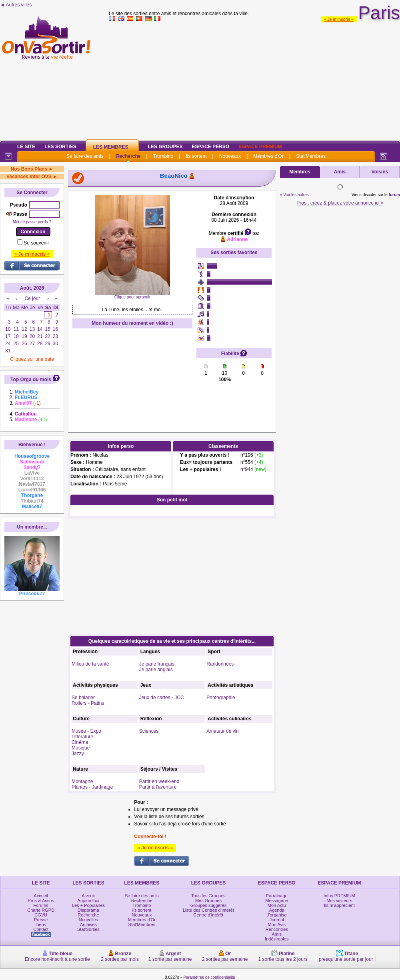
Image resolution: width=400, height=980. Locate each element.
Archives (88, 924)
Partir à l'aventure (158, 787)
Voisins (380, 172)
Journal (277, 920)
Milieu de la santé (90, 664)
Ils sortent (196, 156)
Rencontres (277, 929)
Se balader (83, 698)
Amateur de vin (223, 731)
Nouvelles (88, 920)
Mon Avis (277, 924)
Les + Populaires (88, 905)
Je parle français (157, 664)
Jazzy (78, 753)
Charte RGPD (41, 910)
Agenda (277, 910)
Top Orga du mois (31, 380)
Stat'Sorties (88, 929)
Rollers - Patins (88, 703)
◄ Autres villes (16, 5)
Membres (300, 172)
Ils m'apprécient (339, 905)
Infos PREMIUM (339, 896)
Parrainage (277, 896)
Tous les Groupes (208, 896)
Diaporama (88, 910)
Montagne (82, 781)
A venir (88, 896)
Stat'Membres (311, 156)
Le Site (26, 147)
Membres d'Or (268, 156)
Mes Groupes (208, 900)
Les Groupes (165, 147)
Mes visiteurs (339, 900)
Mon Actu (277, 905)
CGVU (41, 915)
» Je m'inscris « (339, 19)
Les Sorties (60, 147)
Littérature (82, 737)
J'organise (277, 915)
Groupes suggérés (209, 905)
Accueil (41, 896)
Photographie (221, 698)
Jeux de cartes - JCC (162, 698)
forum (394, 195)
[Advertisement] (255, 80)
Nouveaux (230, 156)
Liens (41, 924)
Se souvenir (36, 243)
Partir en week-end (159, 781)
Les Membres (111, 147)
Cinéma (80, 742)
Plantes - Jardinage (92, 787)
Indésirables (277, 939)
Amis (340, 172)
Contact (41, 929)
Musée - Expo (86, 731)
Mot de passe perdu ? (32, 222)
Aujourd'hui (89, 900)
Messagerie (277, 900)
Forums (41, 905)
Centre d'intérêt (209, 915)
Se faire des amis (85, 156)
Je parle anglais (156, 670)
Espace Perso (210, 147)
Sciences (149, 731)
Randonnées (220, 664)
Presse (41, 920)
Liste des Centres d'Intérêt (208, 910)
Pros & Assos (41, 900)
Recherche (128, 156)
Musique (81, 748)
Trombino (163, 156)
